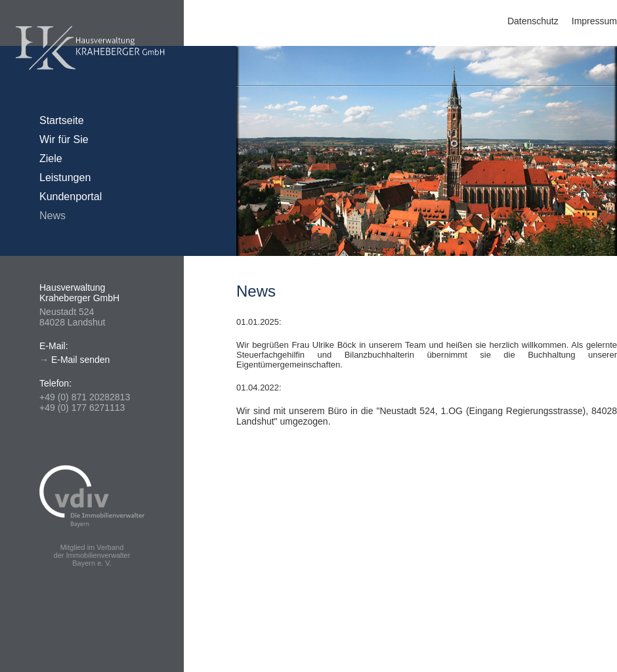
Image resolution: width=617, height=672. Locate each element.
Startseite (62, 120)
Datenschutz (533, 21)
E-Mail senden (81, 360)
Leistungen (65, 178)
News (53, 216)
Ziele (51, 158)
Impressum (594, 21)
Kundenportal (71, 197)
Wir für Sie (64, 139)
